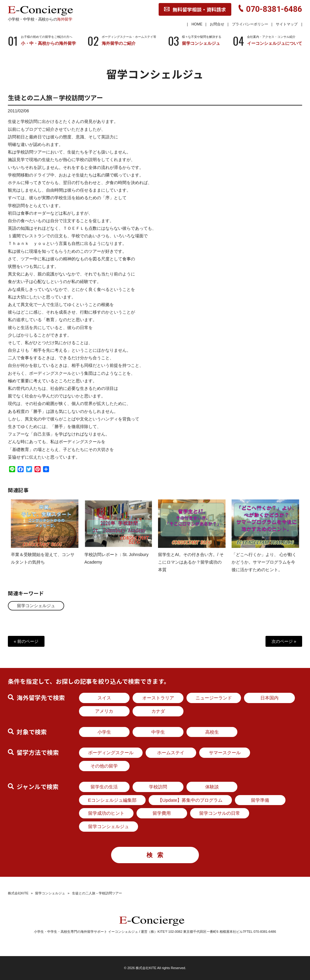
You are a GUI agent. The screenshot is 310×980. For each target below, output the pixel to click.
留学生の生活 (104, 787)
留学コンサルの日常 (220, 813)
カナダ (158, 711)
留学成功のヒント (106, 813)
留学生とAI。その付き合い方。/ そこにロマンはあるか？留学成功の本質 (191, 567)
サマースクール (225, 753)
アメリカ (104, 711)
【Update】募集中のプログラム (190, 800)
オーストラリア (158, 698)
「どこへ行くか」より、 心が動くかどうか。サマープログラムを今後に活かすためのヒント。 (264, 567)
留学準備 (260, 800)
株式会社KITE (18, 893)
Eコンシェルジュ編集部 (112, 800)
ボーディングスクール (111, 753)
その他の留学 (104, 766)
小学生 (104, 732)
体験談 (212, 787)
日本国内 (269, 698)
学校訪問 (158, 787)
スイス (104, 698)
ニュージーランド (214, 698)
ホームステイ (171, 753)
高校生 (212, 732)
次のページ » (284, 641)
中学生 (158, 732)
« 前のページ (26, 641)
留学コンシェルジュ (36, 606)
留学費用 (162, 813)
